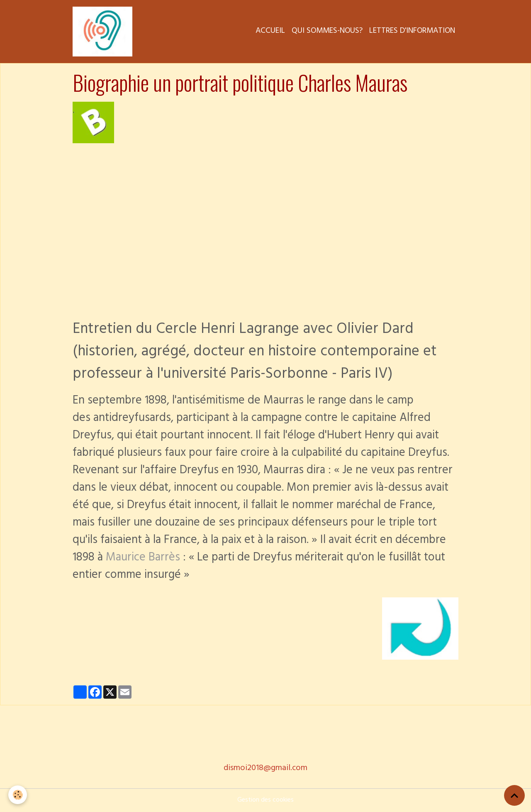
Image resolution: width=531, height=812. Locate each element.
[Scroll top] (514, 795)
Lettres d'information (412, 32)
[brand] (104, 32)
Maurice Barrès (143, 559)
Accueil (270, 32)
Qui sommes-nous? (327, 32)
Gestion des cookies (265, 800)
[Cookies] (18, 795)
